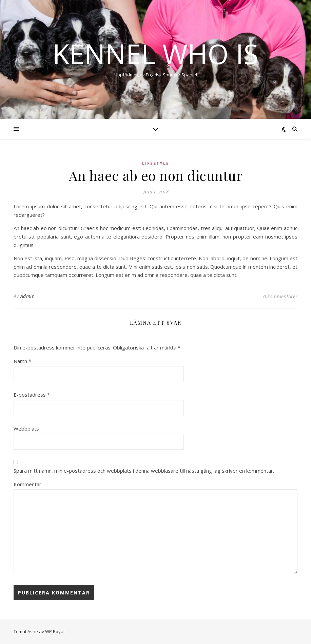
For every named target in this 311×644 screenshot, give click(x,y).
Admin (28, 296)
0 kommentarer (280, 296)
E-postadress (32, 395)
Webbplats (26, 429)
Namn (22, 361)
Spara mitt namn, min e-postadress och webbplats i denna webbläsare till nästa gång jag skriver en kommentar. (144, 471)
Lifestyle (156, 163)
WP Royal (55, 631)
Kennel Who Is (155, 54)
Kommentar (27, 484)
